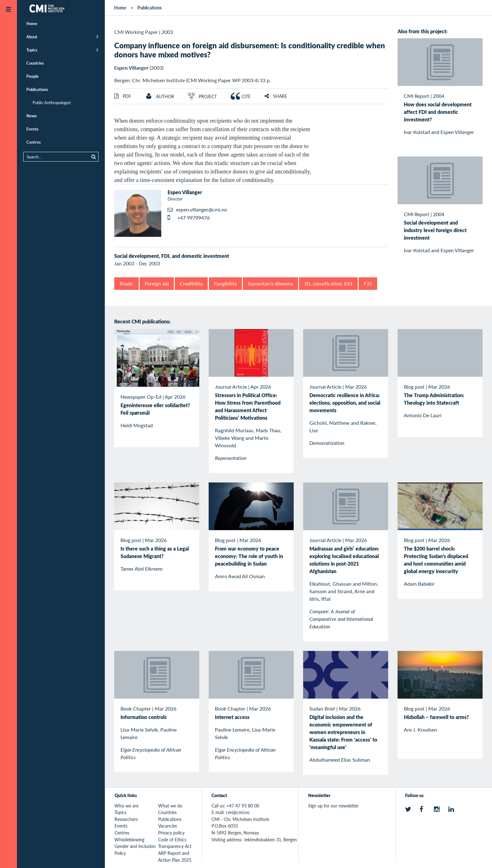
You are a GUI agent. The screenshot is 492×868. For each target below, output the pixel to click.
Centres (34, 142)
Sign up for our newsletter (333, 806)
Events (32, 129)
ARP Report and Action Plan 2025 (175, 856)
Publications (37, 89)
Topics (32, 50)
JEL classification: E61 (328, 283)
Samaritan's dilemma (270, 283)
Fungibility (225, 283)
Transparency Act (175, 846)
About (32, 37)
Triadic (126, 283)
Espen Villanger (131, 68)
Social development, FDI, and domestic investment (172, 256)
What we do (170, 806)
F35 (368, 283)
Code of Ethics (172, 839)
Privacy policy (171, 833)
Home (32, 23)
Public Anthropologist (52, 102)
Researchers (126, 819)
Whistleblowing (129, 839)
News (32, 116)
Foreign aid (157, 283)
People (32, 76)
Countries (35, 63)
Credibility (191, 283)
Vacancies (168, 826)
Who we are (126, 806)
